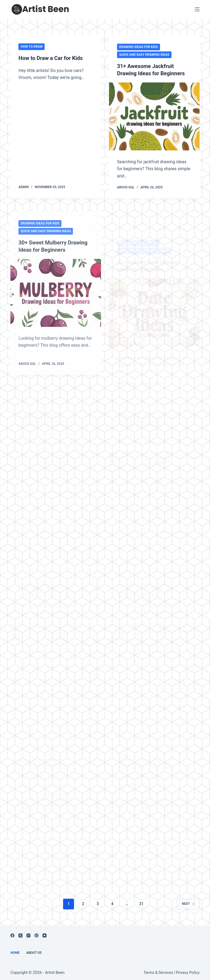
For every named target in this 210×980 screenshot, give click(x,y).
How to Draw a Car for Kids (50, 58)
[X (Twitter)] (20, 933)
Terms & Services (158, 970)
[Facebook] (12, 933)
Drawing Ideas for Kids (139, 48)
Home (15, 950)
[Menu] (197, 9)
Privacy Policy (188, 970)
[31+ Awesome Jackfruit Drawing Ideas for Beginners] (154, 117)
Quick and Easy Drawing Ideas (144, 55)
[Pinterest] (36, 933)
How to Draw (32, 47)
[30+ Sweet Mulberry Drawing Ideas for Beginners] (56, 306)
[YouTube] (44, 933)
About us (34, 950)
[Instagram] (28, 933)
